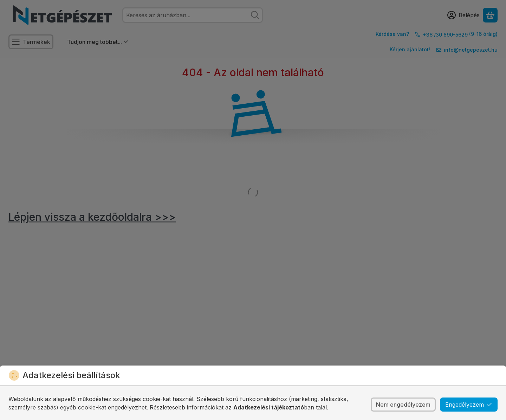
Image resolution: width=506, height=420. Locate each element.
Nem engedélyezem (403, 405)
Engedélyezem (469, 405)
